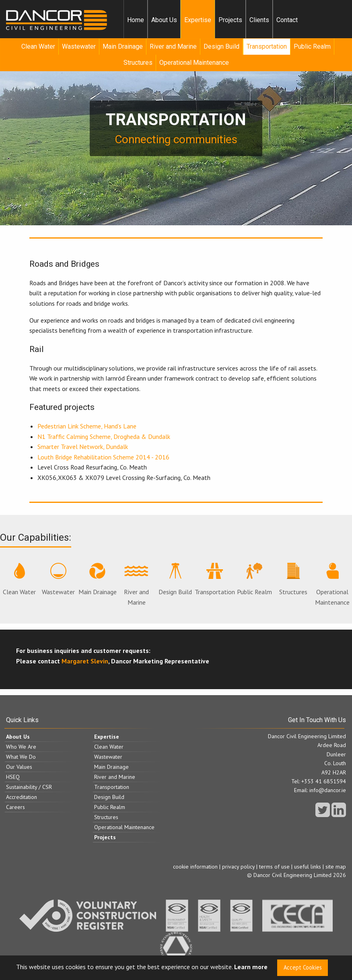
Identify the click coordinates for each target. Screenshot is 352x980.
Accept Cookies (303, 967)
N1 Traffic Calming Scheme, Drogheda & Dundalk (104, 436)
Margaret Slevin (85, 661)
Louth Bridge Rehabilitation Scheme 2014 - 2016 (103, 457)
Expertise (198, 20)
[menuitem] (136, 20)
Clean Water (38, 46)
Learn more (251, 967)
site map (336, 867)
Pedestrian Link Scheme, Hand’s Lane (87, 426)
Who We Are (21, 747)
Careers (15, 807)
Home (136, 20)
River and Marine (173, 46)
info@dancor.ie (328, 790)
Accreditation (22, 797)
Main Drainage (123, 46)
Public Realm (312, 46)
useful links (308, 867)
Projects (230, 20)
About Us (164, 20)
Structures (138, 63)
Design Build (221, 46)
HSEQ (13, 777)
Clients (259, 20)
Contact (287, 20)
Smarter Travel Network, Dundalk (83, 447)
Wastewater (79, 46)
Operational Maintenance (194, 63)
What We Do (21, 757)
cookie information (195, 867)
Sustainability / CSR (29, 787)
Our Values (19, 767)
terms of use (274, 867)
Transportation (267, 46)
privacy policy (238, 867)
